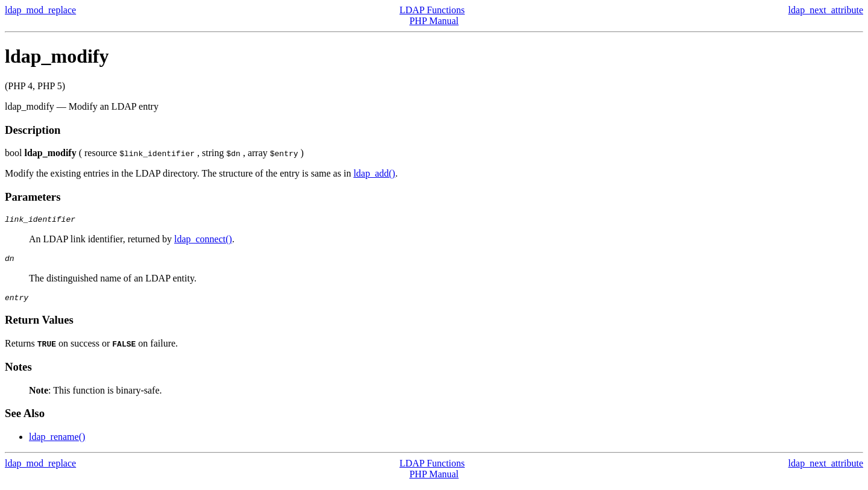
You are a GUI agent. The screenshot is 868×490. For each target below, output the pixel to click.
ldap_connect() (203, 241)
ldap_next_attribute (826, 10)
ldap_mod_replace (40, 10)
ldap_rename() (57, 442)
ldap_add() (374, 173)
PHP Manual (434, 21)
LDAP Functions (432, 10)
